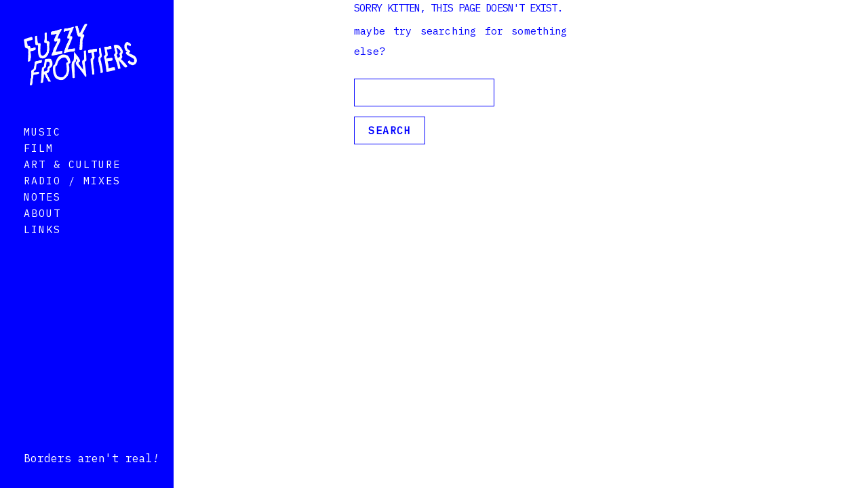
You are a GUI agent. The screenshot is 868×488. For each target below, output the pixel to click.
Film (39, 167)
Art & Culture (72, 183)
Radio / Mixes (72, 200)
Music (42, 151)
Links (42, 248)
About (42, 232)
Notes (42, 216)
